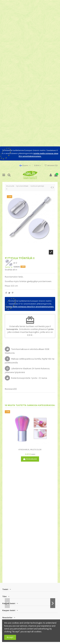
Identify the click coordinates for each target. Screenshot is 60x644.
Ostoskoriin (30, 459)
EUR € (38, 165)
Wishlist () (51, 165)
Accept (10, 637)
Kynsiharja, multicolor (30, 450)
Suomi (25, 165)
